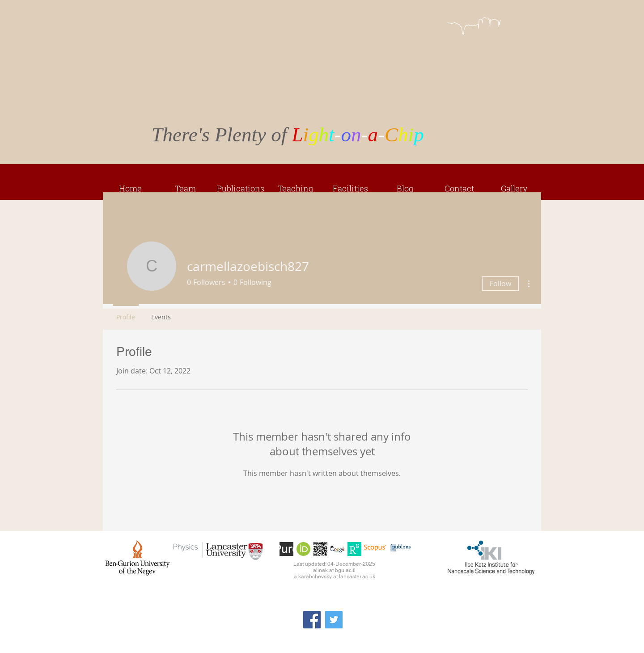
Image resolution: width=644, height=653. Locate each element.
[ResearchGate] (354, 549)
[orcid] (303, 549)
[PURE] (286, 549)
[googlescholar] (337, 549)
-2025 (368, 564)
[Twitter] (334, 620)
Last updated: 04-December (327, 564)
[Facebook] (312, 620)
